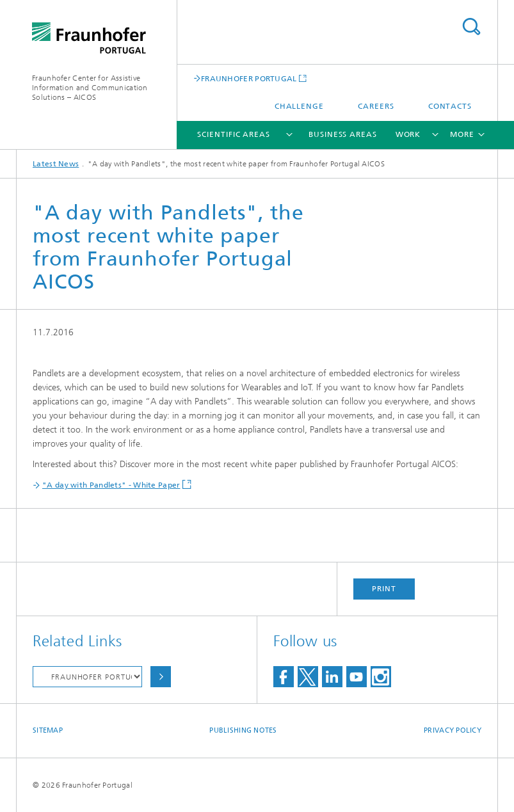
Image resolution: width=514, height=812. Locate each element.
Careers (376, 106)
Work (408, 134)
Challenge (299, 106)
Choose (161, 677)
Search (471, 27)
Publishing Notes (243, 730)
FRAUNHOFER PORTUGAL (249, 78)
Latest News (56, 164)
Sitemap (48, 730)
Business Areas (343, 134)
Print (384, 589)
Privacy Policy (453, 730)
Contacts (450, 106)
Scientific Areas (233, 134)
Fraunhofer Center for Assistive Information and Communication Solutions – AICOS (90, 88)
